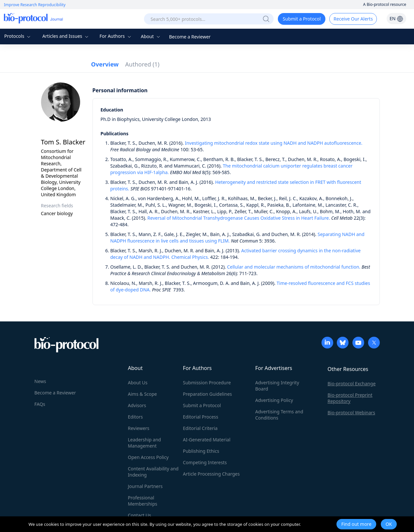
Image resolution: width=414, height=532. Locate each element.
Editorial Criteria (200, 428)
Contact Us (140, 515)
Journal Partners (145, 486)
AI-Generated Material (207, 440)
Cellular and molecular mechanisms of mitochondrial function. (294, 267)
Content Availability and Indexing (153, 472)
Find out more (357, 524)
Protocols (18, 36)
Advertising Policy (274, 400)
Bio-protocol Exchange (352, 384)
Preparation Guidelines (208, 394)
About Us (138, 383)
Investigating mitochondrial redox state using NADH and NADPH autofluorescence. (273, 143)
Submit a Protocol (302, 19)
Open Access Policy (148, 457)
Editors (136, 417)
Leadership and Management (145, 443)
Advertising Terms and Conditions (279, 415)
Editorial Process (201, 417)
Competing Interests (205, 462)
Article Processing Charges (211, 474)
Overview (105, 64)
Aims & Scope (143, 394)
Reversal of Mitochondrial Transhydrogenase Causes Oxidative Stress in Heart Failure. (239, 218)
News (40, 381)
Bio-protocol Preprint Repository (350, 398)
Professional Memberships (143, 501)
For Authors (116, 36)
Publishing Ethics (201, 451)
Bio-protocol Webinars (351, 413)
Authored (142, 64)
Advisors (137, 405)
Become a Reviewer (190, 37)
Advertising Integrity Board (277, 386)
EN (396, 18)
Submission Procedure (207, 383)
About (151, 36)
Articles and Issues (66, 36)
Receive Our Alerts (353, 19)
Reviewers (139, 428)
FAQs (40, 404)
